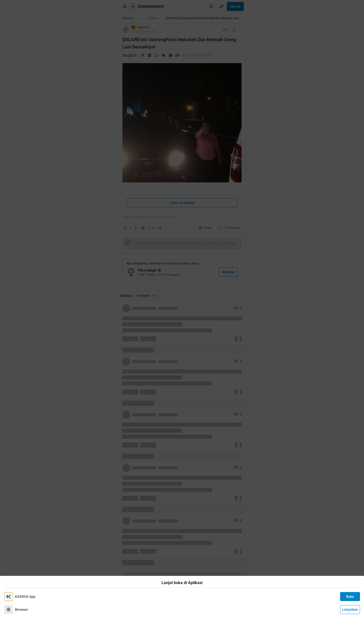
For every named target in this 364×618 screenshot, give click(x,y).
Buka (350, 597)
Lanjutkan (350, 610)
